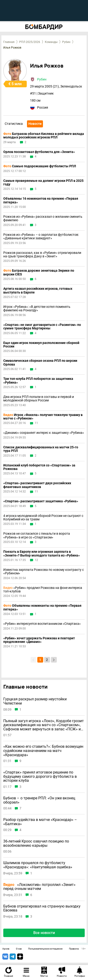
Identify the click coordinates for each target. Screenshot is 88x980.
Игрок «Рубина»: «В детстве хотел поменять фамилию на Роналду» (37, 309)
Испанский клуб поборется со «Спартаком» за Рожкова (39, 467)
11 (36, 423)
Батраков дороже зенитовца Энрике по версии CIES (39, 272)
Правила (74, 949)
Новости (35, 124)
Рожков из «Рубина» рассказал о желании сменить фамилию (43, 218)
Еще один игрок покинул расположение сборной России (41, 345)
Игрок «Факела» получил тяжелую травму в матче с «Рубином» (43, 417)
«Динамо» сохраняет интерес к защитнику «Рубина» (44, 433)
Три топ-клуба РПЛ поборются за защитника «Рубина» (38, 381)
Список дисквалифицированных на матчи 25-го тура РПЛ (41, 449)
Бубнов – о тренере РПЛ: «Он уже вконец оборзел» (39, 800)
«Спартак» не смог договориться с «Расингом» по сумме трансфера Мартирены (42, 327)
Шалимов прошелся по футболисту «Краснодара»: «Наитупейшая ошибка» (38, 865)
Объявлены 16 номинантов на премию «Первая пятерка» (41, 200)
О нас (19, 949)
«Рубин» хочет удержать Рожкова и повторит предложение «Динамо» (39, 640)
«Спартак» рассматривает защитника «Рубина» (41, 501)
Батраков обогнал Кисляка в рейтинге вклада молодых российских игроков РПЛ (44, 136)
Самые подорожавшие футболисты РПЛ (40, 166)
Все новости (44, 933)
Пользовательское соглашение (45, 949)
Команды (51, 42)
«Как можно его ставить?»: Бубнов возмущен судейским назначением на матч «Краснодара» (43, 751)
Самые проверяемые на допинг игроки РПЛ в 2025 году (43, 183)
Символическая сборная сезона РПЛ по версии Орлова (40, 362)
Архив (6, 949)
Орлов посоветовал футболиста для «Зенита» (39, 152)
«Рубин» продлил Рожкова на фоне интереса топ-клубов (43, 590)
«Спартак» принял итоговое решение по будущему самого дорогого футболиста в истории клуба (40, 776)
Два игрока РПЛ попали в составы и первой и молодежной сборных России (39, 399)
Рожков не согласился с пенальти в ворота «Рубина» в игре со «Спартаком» (37, 535)
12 (36, 560)
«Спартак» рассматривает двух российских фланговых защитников (37, 485)
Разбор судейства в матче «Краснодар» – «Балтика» (40, 822)
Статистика (14, 124)
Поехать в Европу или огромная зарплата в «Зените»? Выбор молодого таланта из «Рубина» (42, 553)
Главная (9, 42)
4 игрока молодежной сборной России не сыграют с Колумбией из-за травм (43, 518)
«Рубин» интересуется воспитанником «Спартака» (42, 624)
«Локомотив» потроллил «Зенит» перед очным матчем (39, 887)
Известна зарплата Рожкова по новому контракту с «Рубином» (44, 572)
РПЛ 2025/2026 (30, 42)
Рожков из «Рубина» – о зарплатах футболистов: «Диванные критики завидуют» (41, 236)
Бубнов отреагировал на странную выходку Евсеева (42, 908)
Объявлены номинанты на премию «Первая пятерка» (42, 607)
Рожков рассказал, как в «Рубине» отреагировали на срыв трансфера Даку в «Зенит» (42, 255)
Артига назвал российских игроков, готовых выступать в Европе (38, 290)
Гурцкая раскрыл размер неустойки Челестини (35, 701)
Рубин (66, 42)
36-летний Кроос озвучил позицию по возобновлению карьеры (36, 843)
